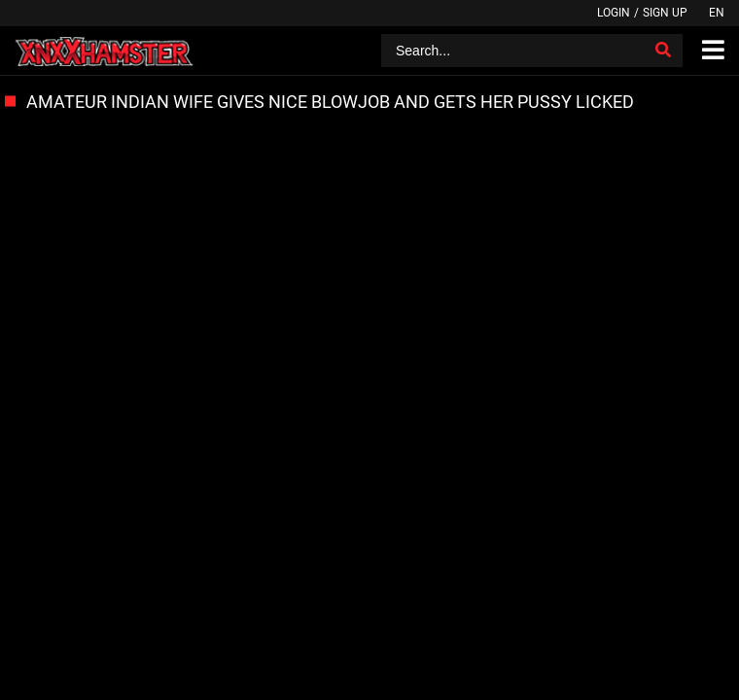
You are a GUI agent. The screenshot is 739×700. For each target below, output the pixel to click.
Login (614, 13)
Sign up (665, 13)
